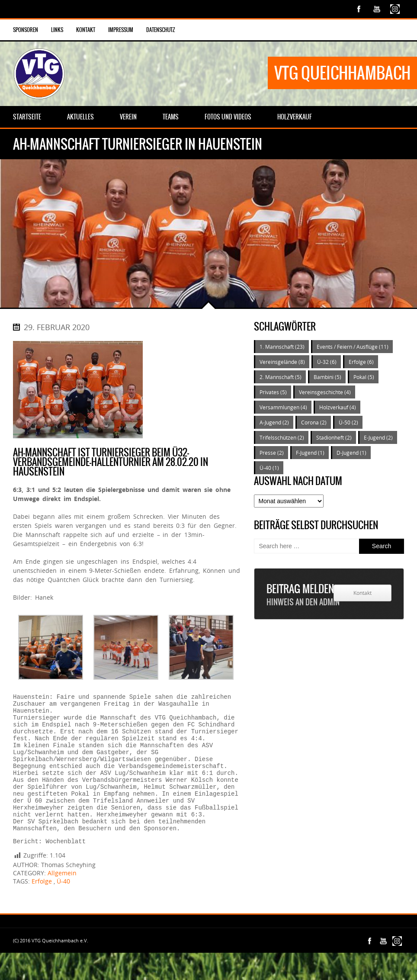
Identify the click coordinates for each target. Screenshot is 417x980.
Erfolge (42, 908)
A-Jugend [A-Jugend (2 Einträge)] (274, 422)
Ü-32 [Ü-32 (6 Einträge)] (327, 362)
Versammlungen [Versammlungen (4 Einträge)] (283, 407)
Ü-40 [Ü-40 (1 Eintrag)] (269, 468)
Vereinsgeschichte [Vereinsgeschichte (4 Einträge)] (325, 392)
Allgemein (62, 900)
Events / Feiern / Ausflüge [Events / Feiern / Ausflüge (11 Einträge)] (353, 347)
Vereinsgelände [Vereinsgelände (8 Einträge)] (282, 362)
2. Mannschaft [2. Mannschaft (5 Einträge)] (281, 377)
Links (57, 30)
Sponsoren (26, 30)
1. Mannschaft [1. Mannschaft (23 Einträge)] (282, 347)
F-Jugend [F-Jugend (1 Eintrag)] (310, 453)
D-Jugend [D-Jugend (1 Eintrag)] (351, 453)
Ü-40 (63, 908)
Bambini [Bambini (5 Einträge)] (327, 377)
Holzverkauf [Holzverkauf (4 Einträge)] (338, 407)
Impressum (121, 30)
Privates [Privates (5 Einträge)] (273, 392)
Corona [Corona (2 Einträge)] (314, 422)
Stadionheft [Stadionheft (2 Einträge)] (334, 437)
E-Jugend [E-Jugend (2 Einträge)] (378, 437)
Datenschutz (161, 30)
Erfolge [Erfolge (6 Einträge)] (361, 362)
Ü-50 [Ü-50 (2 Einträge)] (348, 422)
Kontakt (86, 30)
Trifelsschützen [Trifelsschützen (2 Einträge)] (282, 437)
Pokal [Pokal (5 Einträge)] (364, 377)
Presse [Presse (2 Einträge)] (272, 453)
